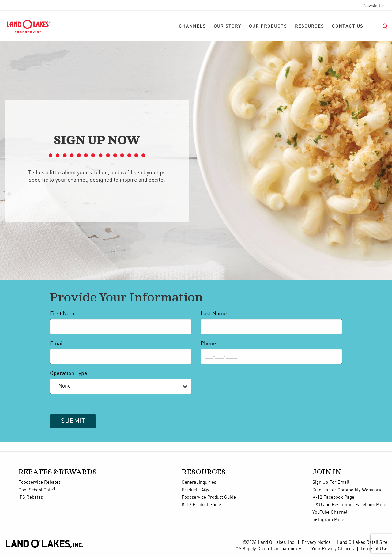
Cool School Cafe (37, 490)
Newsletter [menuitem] (374, 6)
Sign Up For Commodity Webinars (347, 490)
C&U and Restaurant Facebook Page (349, 505)
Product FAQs (195, 490)
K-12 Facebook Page (333, 498)
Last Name (214, 314)
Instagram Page (328, 520)
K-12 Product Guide (201, 505)
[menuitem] (192, 26)
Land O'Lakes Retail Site (362, 543)
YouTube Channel (330, 513)
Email (57, 344)
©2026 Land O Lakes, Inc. (269, 543)
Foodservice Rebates (40, 483)
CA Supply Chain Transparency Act (270, 549)
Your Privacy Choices (333, 549)
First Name (64, 314)
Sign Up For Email (331, 483)
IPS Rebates (31, 498)
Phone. (209, 344)
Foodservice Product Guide (209, 498)
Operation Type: (69, 373)
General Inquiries (199, 483)
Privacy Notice (316, 543)
